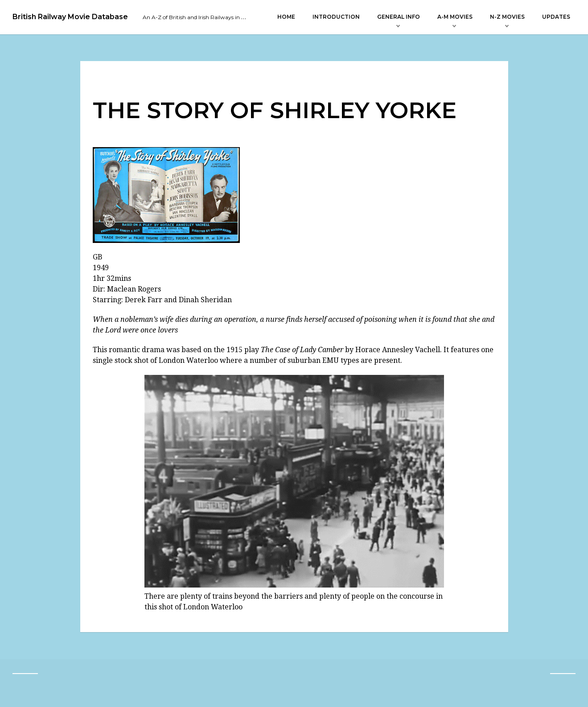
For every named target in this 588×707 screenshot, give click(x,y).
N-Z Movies (507, 17)
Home (286, 17)
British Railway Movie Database (70, 17)
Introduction (336, 17)
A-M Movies (455, 17)
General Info (399, 17)
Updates (556, 17)
